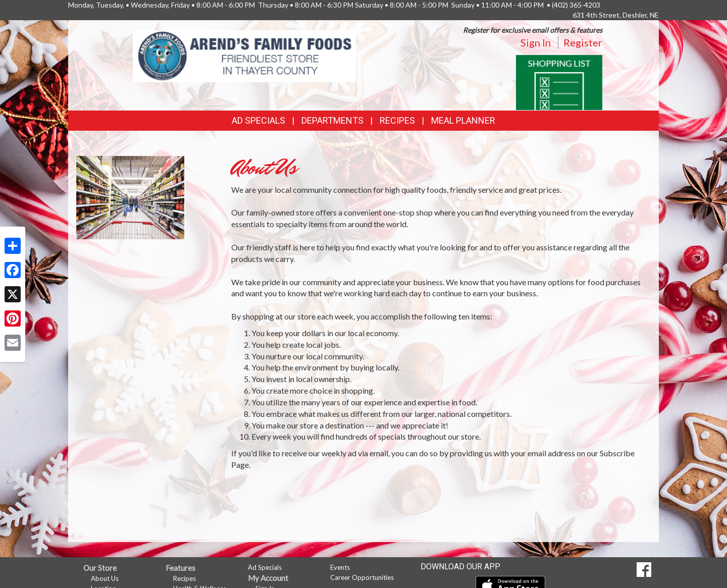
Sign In (536, 42)
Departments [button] (332, 120)
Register (583, 42)
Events (340, 567)
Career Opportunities (362, 577)
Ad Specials (258, 120)
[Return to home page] (245, 55)
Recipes (397, 120)
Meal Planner (463, 120)
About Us (105, 578)
